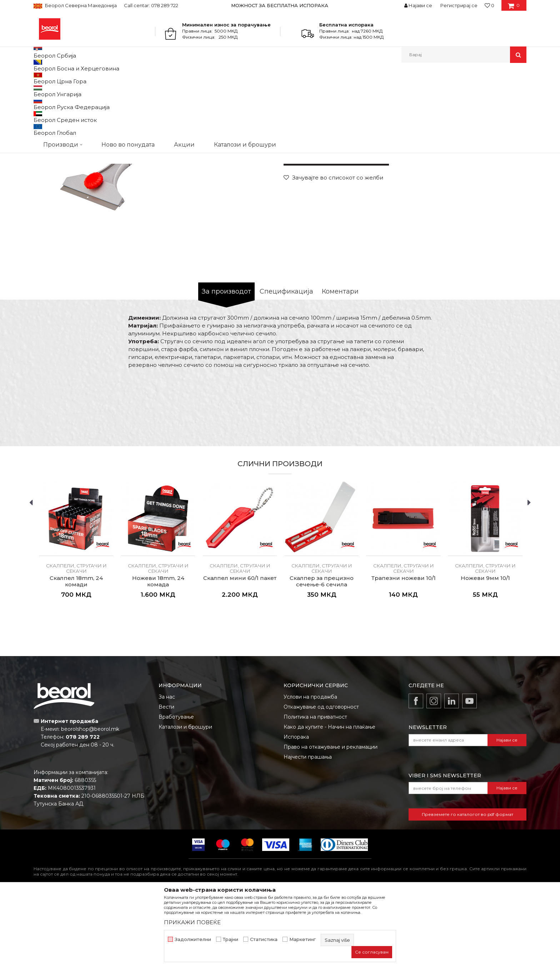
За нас (167, 770)
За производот (226, 365)
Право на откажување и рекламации (331, 821)
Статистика (264, 939)
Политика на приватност (315, 791)
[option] (280, 5)
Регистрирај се (459, 5)
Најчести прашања (308, 831)
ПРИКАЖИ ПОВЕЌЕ (192, 922)
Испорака (296, 811)
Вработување (176, 791)
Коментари (340, 365)
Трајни (231, 939)
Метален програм (103, 78)
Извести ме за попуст (499, 207)
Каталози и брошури (185, 801)
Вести (166, 781)
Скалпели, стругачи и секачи (162, 78)
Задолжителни (193, 939)
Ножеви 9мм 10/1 (485, 652)
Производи (65, 78)
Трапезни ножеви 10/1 (404, 652)
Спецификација (286, 365)
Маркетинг (302, 939)
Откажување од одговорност (321, 781)
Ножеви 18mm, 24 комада (158, 655)
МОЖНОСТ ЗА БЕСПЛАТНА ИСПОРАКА (280, 5)
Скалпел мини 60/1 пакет (240, 652)
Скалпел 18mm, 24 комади (76, 655)
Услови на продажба (310, 770)
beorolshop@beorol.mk (90, 803)
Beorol (40, 78)
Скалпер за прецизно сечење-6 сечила (322, 655)
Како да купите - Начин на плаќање (329, 801)
